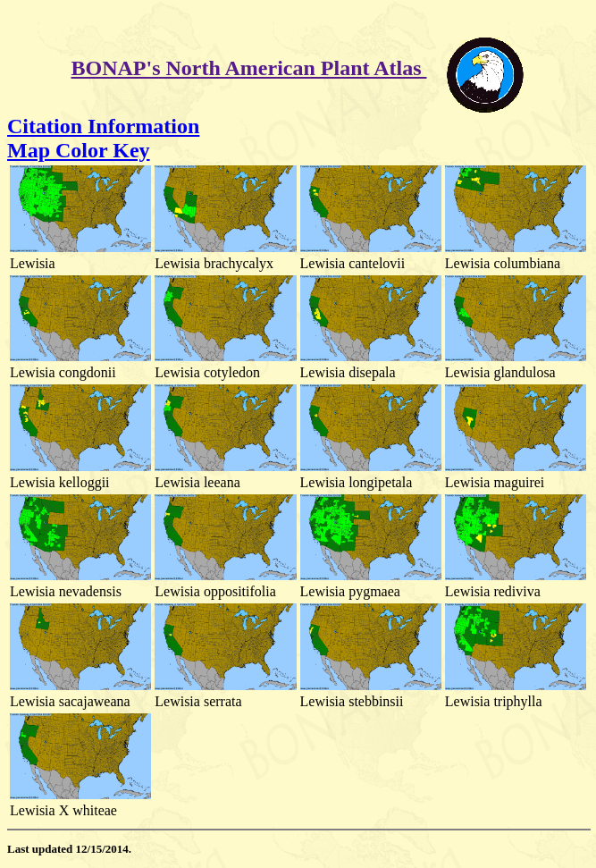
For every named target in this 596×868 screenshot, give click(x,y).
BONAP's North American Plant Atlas (249, 68)
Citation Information (103, 126)
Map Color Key (79, 150)
